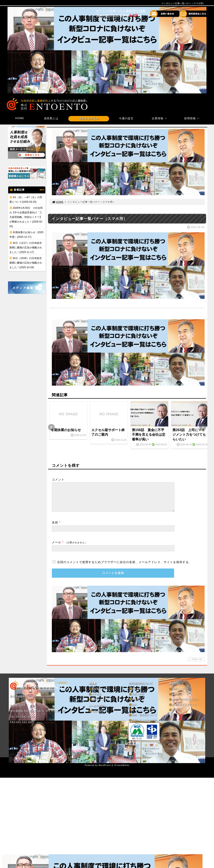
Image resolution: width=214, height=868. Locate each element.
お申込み (95, 699)
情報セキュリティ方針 (143, 725)
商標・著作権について (143, 720)
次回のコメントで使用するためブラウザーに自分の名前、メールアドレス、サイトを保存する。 (124, 567)
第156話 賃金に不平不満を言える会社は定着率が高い (149, 435)
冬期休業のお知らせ (66, 430)
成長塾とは (51, 118)
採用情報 (192, 118)
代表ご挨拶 (136, 699)
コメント (58, 479)
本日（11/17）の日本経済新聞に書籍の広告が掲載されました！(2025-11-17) (26, 248)
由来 (133, 709)
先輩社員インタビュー (183, 709)
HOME (20, 118)
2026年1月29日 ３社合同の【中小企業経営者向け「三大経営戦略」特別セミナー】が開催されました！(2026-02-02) (26, 217)
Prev (51, 427)
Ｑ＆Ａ (174, 715)
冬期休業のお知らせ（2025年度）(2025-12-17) (26, 235)
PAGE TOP (196, 664)
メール (57, 547)
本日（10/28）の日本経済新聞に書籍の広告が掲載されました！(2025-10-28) (26, 263)
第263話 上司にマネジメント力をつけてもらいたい (189, 435)
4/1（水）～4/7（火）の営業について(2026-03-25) (26, 200)
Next (203, 427)
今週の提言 (126, 118)
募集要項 (175, 699)
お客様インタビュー (101, 704)
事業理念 (135, 704)
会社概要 (135, 694)
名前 (55, 527)
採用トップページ (180, 694)
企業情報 (160, 118)
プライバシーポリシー (143, 715)
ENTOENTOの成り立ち (184, 704)
